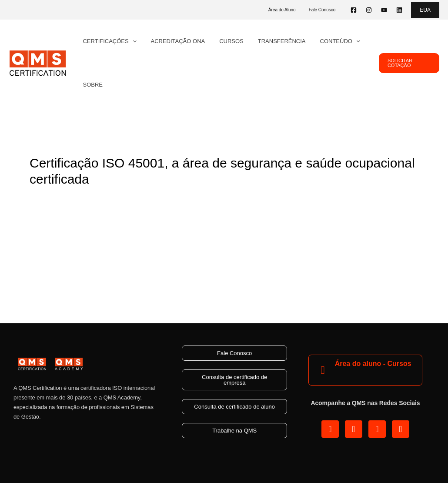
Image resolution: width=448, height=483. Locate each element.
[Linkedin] (399, 10)
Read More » (50, 263)
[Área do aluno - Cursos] (323, 370)
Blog (87, 199)
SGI (142, 199)
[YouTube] (384, 10)
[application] (131, 41)
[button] (425, 10)
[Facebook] (354, 10)
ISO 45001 (115, 199)
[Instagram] (369, 10)
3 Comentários (52, 199)
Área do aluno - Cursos (373, 364)
